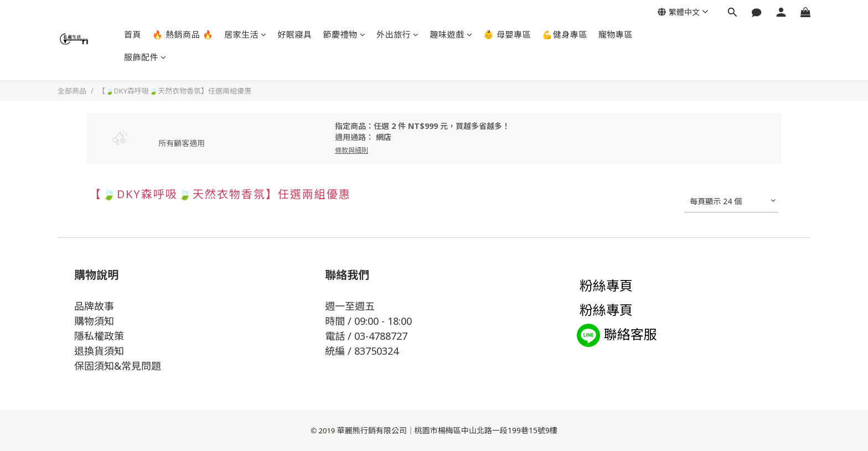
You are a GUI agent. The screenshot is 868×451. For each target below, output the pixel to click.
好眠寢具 (295, 34)
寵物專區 (616, 34)
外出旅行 (398, 34)
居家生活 (246, 34)
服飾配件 (145, 57)
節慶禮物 (345, 34)
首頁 (133, 34)
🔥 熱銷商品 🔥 (183, 34)
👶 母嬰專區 (507, 34)
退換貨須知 (99, 351)
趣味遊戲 (451, 34)
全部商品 (72, 91)
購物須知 (94, 321)
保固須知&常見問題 (118, 366)
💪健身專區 (565, 34)
